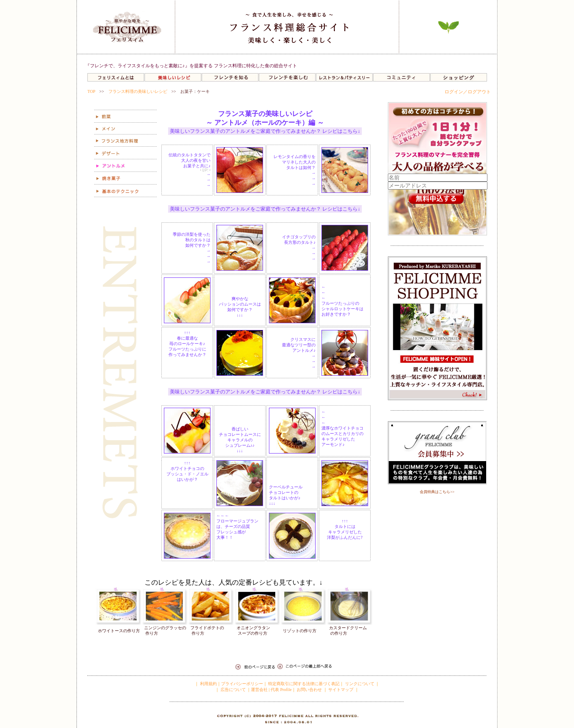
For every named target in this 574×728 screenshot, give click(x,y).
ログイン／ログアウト (468, 92)
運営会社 (259, 690)
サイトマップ (341, 690)
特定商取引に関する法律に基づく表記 (304, 684)
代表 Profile (281, 690)
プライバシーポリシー (242, 684)
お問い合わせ (309, 690)
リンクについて (360, 684)
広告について (233, 690)
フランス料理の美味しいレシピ (138, 91)
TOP (91, 91)
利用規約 (208, 684)
